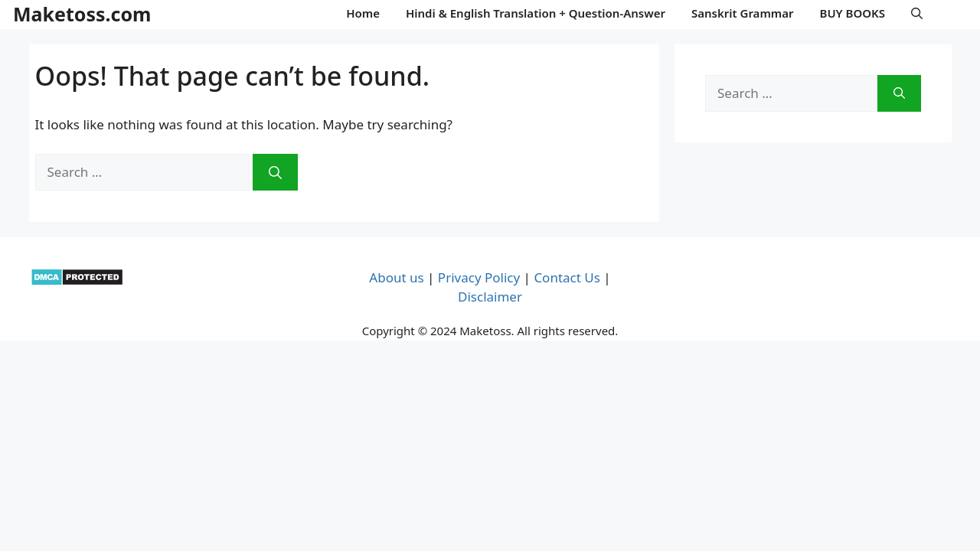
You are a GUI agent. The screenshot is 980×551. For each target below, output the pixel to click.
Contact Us (567, 277)
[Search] (275, 172)
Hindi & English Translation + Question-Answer (536, 13)
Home (363, 13)
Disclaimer (490, 297)
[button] (917, 13)
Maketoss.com (82, 14)
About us (396, 277)
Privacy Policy (479, 277)
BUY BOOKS (853, 13)
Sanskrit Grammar (743, 13)
